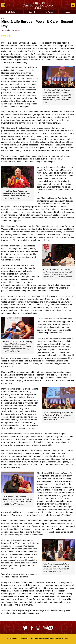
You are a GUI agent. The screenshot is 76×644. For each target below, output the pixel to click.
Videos (67, 12)
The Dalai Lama (12, 12)
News (3, 18)
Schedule (32, 12)
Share (4, 36)
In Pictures (50, 12)
